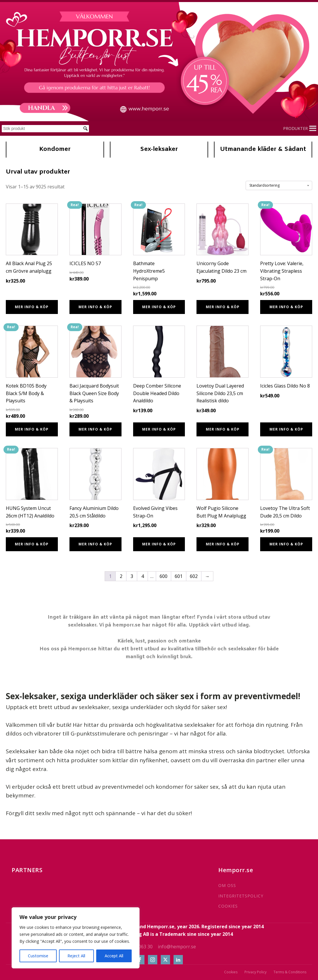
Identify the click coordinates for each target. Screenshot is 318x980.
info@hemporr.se (177, 947)
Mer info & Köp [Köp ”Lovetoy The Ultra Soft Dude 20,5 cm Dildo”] (286, 544)
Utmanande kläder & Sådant (263, 149)
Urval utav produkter (38, 172)
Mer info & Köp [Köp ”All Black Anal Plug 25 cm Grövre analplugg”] (32, 307)
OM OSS (227, 885)
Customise (38, 956)
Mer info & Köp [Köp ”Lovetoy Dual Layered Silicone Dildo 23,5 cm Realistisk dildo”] (223, 429)
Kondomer (55, 149)
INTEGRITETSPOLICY (241, 896)
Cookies (231, 972)
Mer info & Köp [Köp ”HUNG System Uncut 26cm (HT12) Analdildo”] (32, 544)
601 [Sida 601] (179, 576)
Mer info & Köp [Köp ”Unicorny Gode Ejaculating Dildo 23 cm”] (223, 307)
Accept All (114, 956)
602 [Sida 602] (194, 576)
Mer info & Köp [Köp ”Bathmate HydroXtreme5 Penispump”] (159, 307)
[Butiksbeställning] (279, 185)
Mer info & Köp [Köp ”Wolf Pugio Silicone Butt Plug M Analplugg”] (223, 544)
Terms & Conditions (290, 972)
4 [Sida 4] (143, 576)
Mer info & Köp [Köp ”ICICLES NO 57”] (95, 307)
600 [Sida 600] (164, 576)
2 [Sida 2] (121, 576)
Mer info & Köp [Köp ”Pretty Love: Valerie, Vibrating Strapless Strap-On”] (286, 307)
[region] (76, 938)
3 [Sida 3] (132, 576)
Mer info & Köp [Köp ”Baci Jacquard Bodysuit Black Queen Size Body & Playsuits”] (95, 429)
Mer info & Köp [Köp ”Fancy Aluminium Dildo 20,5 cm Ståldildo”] (95, 544)
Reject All (76, 956)
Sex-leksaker (159, 149)
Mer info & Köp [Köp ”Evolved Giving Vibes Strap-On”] (159, 544)
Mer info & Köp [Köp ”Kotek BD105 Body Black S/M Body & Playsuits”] (32, 429)
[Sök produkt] (45, 129)
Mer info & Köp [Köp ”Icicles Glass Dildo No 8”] (286, 429)
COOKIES (228, 906)
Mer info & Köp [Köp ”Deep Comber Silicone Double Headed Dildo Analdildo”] (159, 429)
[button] (295, 128)
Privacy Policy (256, 972)
